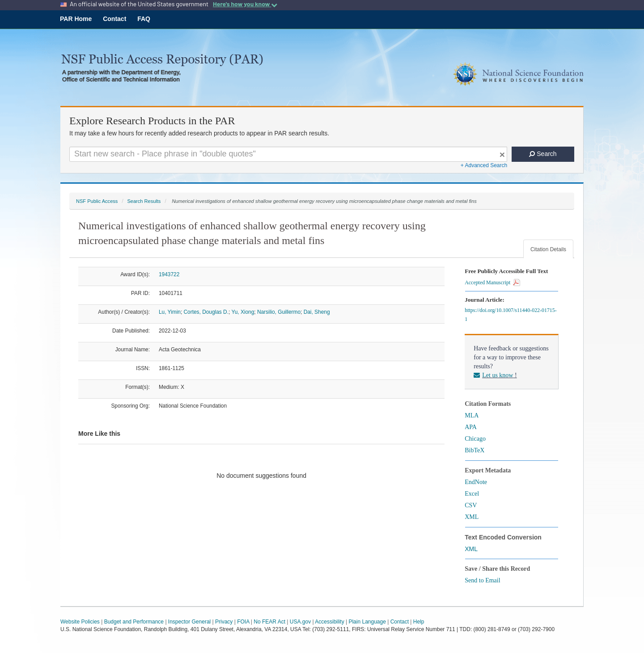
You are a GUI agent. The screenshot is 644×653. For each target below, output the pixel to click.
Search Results (144, 201)
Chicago (475, 439)
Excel (472, 494)
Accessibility (329, 622)
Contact (114, 19)
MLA (472, 415)
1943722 (169, 274)
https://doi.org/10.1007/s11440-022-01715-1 (511, 315)
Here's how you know (245, 4)
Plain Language (367, 622)
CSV (471, 505)
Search (543, 154)
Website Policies (80, 622)
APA (471, 427)
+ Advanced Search (484, 165)
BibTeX (475, 450)
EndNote (476, 482)
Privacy (224, 622)
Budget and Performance (134, 622)
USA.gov (300, 622)
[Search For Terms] (288, 154)
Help (419, 622)
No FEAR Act (269, 622)
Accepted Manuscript (492, 282)
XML (472, 517)
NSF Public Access (97, 201)
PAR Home (76, 19)
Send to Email (482, 580)
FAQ (144, 19)
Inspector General (189, 622)
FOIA (243, 622)
